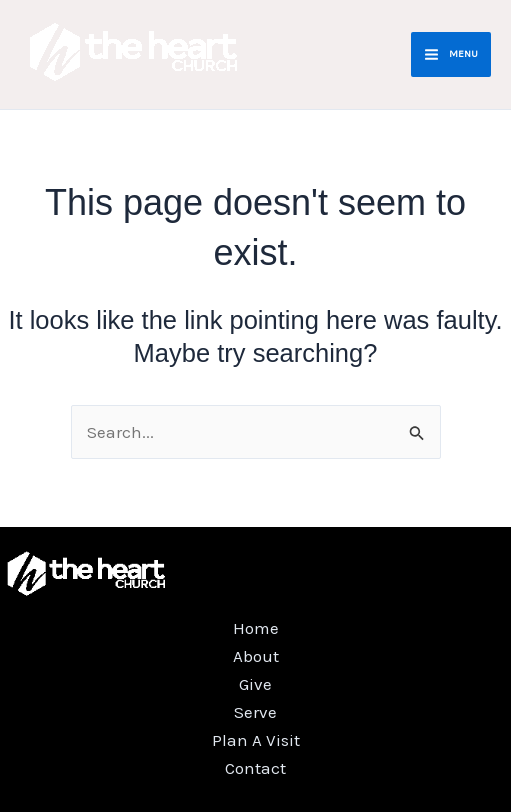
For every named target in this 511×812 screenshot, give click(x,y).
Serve (255, 712)
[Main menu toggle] (451, 54)
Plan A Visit (256, 740)
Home (256, 628)
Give (255, 684)
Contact (255, 768)
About (256, 656)
